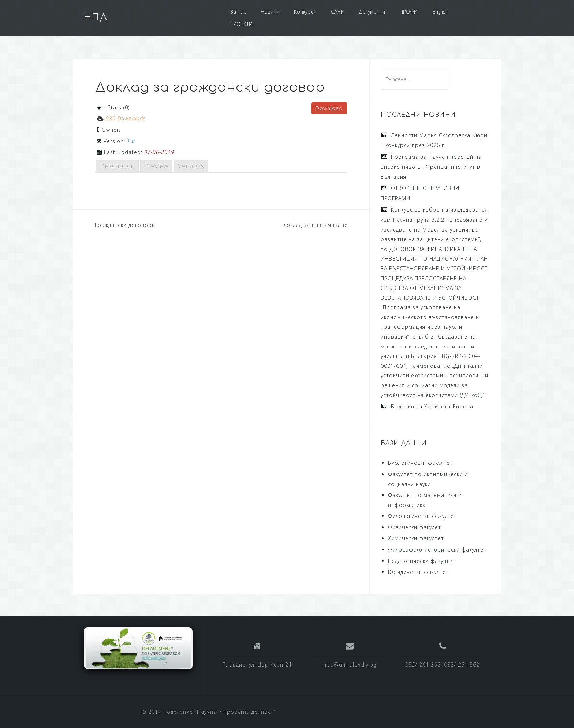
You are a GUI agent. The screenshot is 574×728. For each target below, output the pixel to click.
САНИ (338, 12)
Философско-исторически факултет (437, 550)
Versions (191, 166)
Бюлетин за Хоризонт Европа (432, 406)
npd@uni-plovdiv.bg (350, 664)
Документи (372, 12)
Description (117, 166)
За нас (238, 12)
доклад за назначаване (316, 225)
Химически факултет (416, 538)
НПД (96, 18)
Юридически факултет (418, 572)
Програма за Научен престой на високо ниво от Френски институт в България (431, 167)
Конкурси (305, 12)
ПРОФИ (409, 12)
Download (329, 108)
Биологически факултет (420, 463)
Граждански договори (125, 225)
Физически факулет (415, 527)
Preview (156, 166)
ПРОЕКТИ (241, 24)
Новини (270, 12)
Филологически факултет (422, 516)
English (440, 12)
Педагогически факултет (422, 561)
